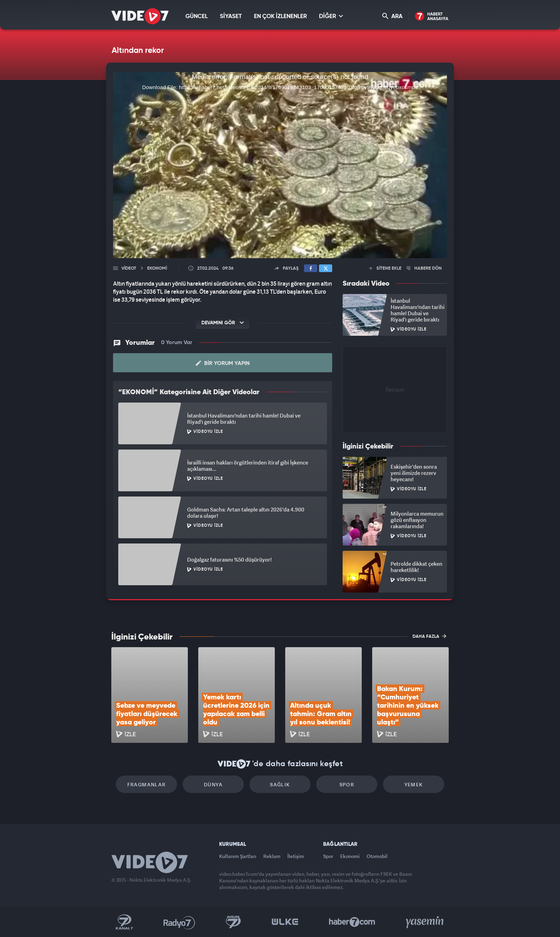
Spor (347, 784)
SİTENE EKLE (385, 268)
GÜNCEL (197, 17)
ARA (392, 16)
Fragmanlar (147, 784)
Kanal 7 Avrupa (233, 922)
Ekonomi (350, 856)
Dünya (213, 784)
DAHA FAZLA (429, 636)
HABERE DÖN (424, 268)
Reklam (272, 856)
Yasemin (425, 922)
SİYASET (231, 17)
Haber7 (352, 922)
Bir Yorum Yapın (223, 363)
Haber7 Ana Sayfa (432, 17)
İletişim (296, 856)
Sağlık (280, 784)
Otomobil (377, 856)
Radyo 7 (179, 922)
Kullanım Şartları (238, 856)
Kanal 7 (124, 922)
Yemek (414, 784)
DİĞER (331, 16)
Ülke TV (285, 922)
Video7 (129, 268)
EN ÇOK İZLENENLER (280, 17)
